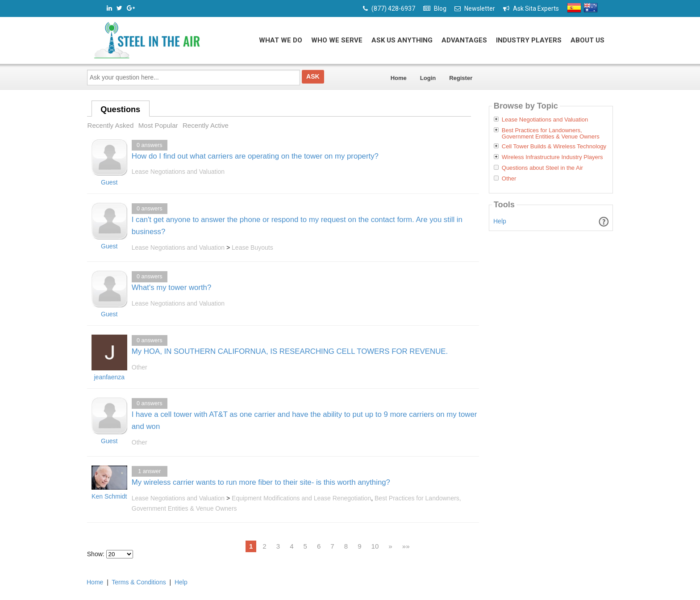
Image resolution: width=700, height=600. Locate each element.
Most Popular (158, 125)
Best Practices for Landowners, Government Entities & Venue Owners (551, 134)
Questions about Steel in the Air (542, 168)
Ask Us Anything (402, 40)
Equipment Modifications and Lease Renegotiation (301, 498)
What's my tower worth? (172, 287)
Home (399, 78)
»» (406, 546)
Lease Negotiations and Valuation (178, 172)
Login (428, 78)
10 (375, 546)
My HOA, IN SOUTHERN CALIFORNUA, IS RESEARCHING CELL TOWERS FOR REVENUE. (290, 351)
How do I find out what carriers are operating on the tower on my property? (255, 156)
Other (140, 367)
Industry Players (529, 40)
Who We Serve (337, 40)
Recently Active (206, 125)
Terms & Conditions (139, 582)
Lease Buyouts (252, 248)
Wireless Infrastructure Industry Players (552, 157)
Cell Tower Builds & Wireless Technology (554, 147)
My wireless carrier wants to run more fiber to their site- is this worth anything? (261, 482)
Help (500, 221)
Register (461, 78)
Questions (120, 109)
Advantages (464, 40)
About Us (587, 40)
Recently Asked (111, 125)
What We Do (281, 40)
